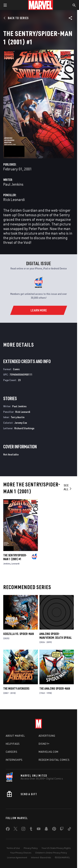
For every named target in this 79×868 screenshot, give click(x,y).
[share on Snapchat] (46, 830)
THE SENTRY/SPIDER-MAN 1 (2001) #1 (15, 557)
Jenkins (7, 564)
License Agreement (17, 857)
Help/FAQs (13, 744)
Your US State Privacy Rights (56, 848)
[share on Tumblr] (31, 830)
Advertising (47, 736)
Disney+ (44, 744)
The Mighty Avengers (16, 688)
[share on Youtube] (39, 830)
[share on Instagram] (23, 830)
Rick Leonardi (14, 200)
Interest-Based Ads (41, 857)
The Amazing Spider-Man (55, 688)
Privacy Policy (31, 848)
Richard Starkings (24, 428)
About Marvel (15, 736)
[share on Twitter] (15, 830)
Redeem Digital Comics (54, 760)
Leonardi (15, 564)
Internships (14, 760)
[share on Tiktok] (69, 830)
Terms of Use (13, 848)
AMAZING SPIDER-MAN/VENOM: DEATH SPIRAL (56, 636)
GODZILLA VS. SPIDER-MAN (19, 634)
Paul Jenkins (13, 184)
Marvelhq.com (48, 752)
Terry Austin (18, 417)
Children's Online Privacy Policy (51, 853)
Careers (12, 752)
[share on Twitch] (62, 830)
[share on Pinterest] (54, 830)
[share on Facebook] (8, 830)
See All (68, 487)
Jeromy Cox (21, 423)
